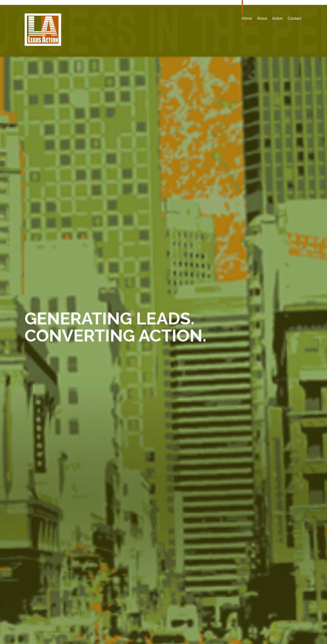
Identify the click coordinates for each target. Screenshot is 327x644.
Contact (294, 18)
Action (277, 18)
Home (247, 18)
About (262, 18)
